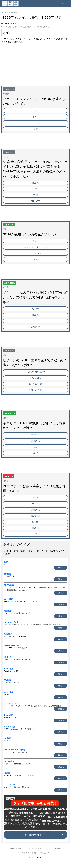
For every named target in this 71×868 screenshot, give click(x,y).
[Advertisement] (35, 67)
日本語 (31, 857)
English (40, 857)
